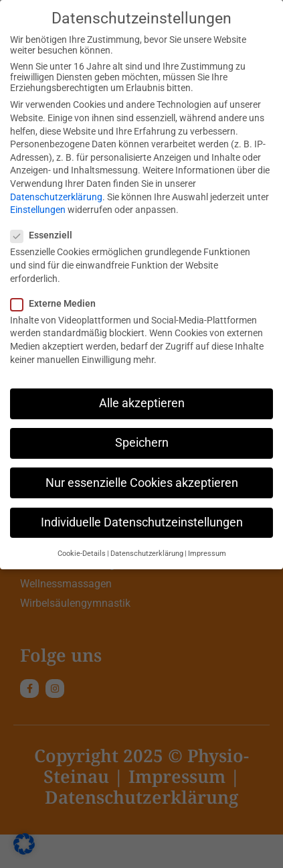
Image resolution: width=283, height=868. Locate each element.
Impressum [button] (207, 552)
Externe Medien (57, 301)
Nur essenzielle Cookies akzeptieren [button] (142, 480)
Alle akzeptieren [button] (142, 401)
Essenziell (45, 233)
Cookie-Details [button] (82, 552)
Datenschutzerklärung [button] (147, 552)
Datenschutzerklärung (56, 194)
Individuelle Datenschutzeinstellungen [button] (142, 520)
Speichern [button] (142, 441)
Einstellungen (38, 208)
